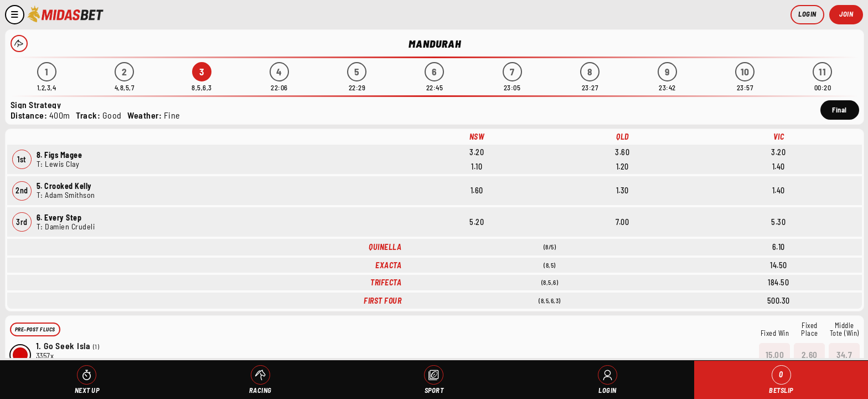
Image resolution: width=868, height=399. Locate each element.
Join (846, 14)
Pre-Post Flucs (35, 329)
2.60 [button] (810, 354)
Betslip (781, 380)
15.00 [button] (775, 354)
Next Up (87, 390)
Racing (260, 390)
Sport (434, 390)
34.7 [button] (844, 354)
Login (807, 14)
